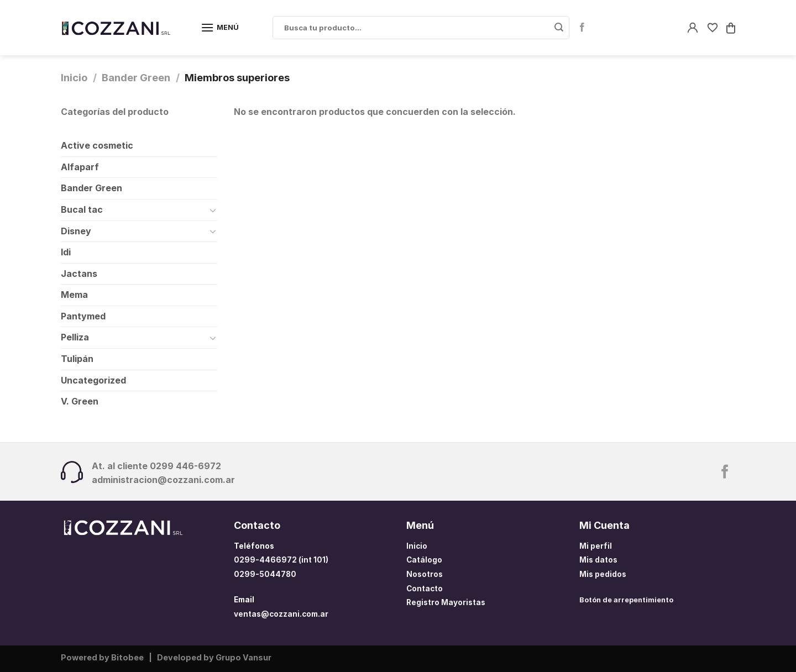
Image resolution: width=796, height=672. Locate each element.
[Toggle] (213, 210)
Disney (76, 231)
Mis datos (598, 560)
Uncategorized (93, 380)
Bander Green (136, 77)
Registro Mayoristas (446, 602)
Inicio (74, 77)
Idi (66, 252)
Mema (74, 295)
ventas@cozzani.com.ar (281, 614)
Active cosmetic (97, 145)
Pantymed (83, 316)
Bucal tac (82, 209)
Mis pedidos (603, 574)
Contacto (425, 589)
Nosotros (425, 574)
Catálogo (424, 560)
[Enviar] (559, 28)
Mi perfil (596, 546)
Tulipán (77, 359)
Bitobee (127, 657)
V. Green (80, 401)
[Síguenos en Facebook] (582, 28)
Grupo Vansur (243, 657)
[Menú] (220, 27)
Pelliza (75, 337)
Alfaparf (80, 167)
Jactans (79, 274)
